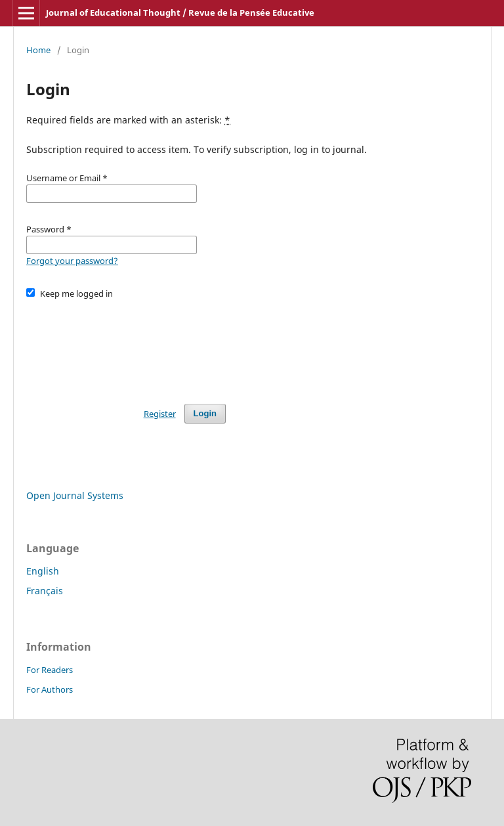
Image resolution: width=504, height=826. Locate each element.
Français (45, 591)
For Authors (50, 689)
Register (160, 414)
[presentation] (126, 345)
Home (38, 50)
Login (205, 413)
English (43, 571)
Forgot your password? (72, 261)
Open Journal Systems (75, 495)
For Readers (50, 670)
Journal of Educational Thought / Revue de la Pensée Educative (180, 12)
